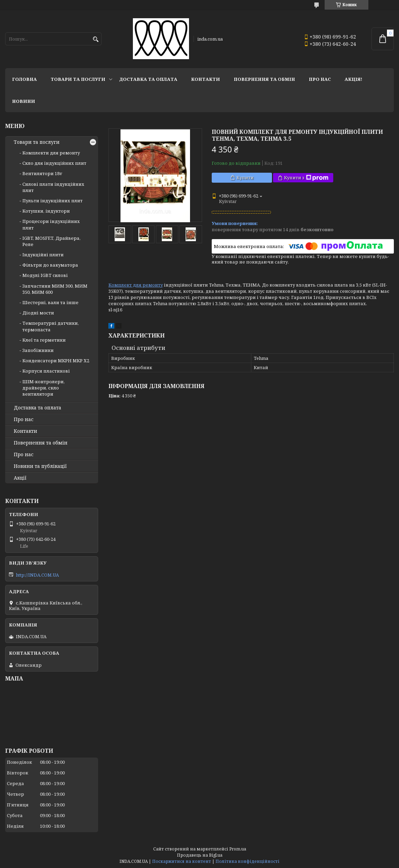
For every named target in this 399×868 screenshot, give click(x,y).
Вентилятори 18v (42, 173)
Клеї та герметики (44, 340)
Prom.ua (238, 849)
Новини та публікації (40, 466)
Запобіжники (38, 350)
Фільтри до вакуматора (50, 265)
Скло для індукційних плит (54, 163)
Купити (245, 178)
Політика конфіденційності (248, 861)
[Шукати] (96, 39)
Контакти (206, 79)
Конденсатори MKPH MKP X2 (56, 361)
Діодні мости (38, 313)
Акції (20, 478)
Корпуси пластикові (46, 371)
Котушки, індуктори (46, 211)
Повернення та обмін (264, 79)
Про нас (320, 79)
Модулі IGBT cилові (45, 275)
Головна (24, 79)
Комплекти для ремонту (51, 153)
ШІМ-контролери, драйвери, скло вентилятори (44, 388)
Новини (24, 101)
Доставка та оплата (148, 79)
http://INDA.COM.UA (37, 575)
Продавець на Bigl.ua (200, 855)
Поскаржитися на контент (182, 861)
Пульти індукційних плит (52, 201)
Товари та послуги (78, 79)
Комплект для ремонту (136, 285)
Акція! (353, 79)
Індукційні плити (43, 255)
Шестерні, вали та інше (50, 302)
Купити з (306, 178)
